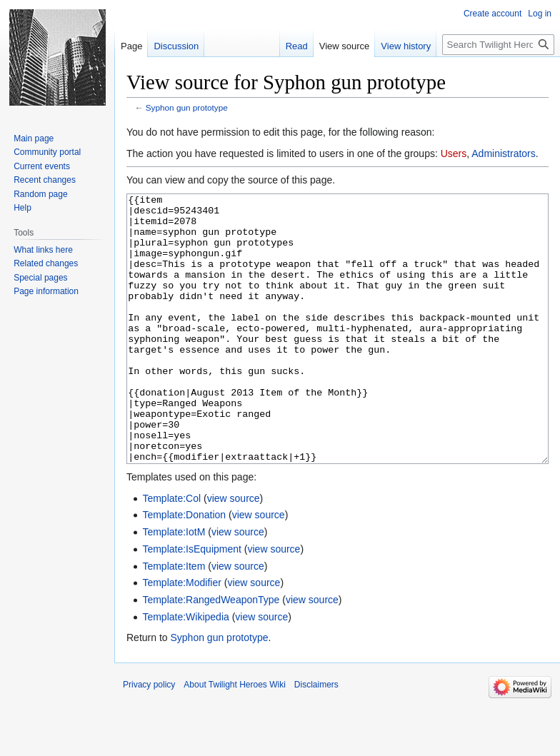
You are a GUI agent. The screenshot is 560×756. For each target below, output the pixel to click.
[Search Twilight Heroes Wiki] (498, 45)
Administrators (503, 153)
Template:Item (174, 620)
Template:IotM (174, 585)
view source (234, 552)
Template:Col (171, 552)
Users (454, 153)
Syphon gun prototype (187, 107)
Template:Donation (184, 568)
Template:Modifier (182, 636)
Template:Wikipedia (185, 670)
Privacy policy (149, 738)
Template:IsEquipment (192, 603)
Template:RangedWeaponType (211, 653)
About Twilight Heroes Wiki (235, 738)
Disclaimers (316, 738)
